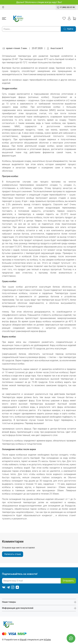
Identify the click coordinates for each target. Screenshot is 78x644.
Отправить (68, 581)
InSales (47, 640)
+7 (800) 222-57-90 (67, 7)
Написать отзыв (13, 554)
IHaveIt (23, 640)
